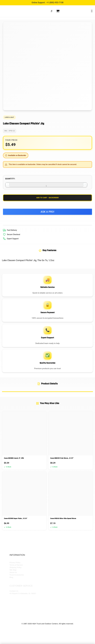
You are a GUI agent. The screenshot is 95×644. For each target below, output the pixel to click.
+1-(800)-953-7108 (55, 3)
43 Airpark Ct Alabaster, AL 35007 (23, 601)
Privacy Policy (15, 570)
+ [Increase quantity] (85, 184)
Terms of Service (16, 573)
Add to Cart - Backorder (47, 198)
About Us (13, 580)
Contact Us (14, 599)
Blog (11, 585)
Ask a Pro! (47, 213)
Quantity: (10, 179)
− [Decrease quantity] (7, 184)
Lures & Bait (9, 117)
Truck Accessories (17, 583)
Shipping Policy (15, 575)
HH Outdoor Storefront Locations (22, 568)
